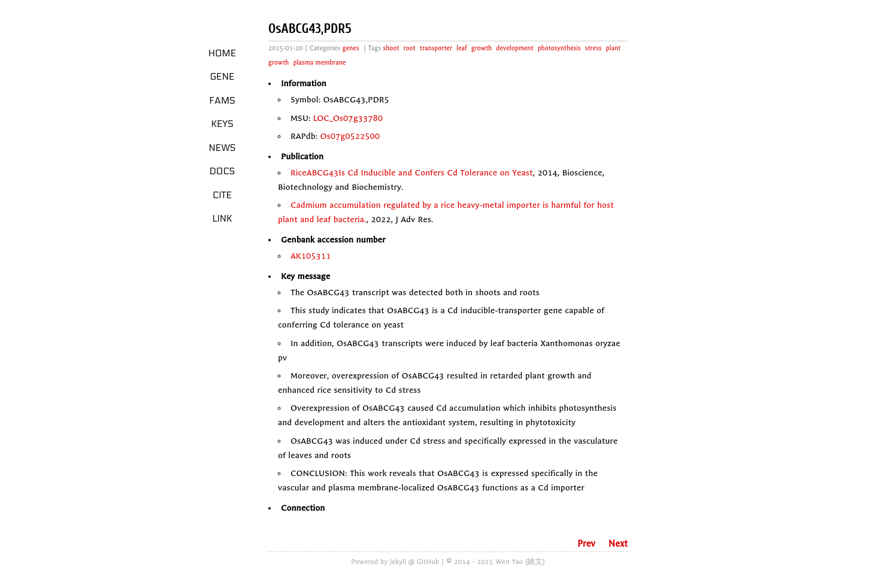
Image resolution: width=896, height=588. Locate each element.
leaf (462, 48)
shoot (391, 48)
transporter (436, 48)
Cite (222, 195)
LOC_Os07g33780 (348, 118)
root (410, 48)
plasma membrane (320, 63)
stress (594, 48)
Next (618, 544)
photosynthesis (559, 48)
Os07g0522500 (350, 136)
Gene (223, 77)
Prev (586, 544)
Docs (223, 171)
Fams (222, 101)
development (514, 48)
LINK (222, 219)
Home (223, 53)
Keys (222, 124)
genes (351, 48)
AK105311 (311, 256)
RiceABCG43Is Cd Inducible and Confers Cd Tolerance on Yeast (411, 173)
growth (482, 48)
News (223, 148)
